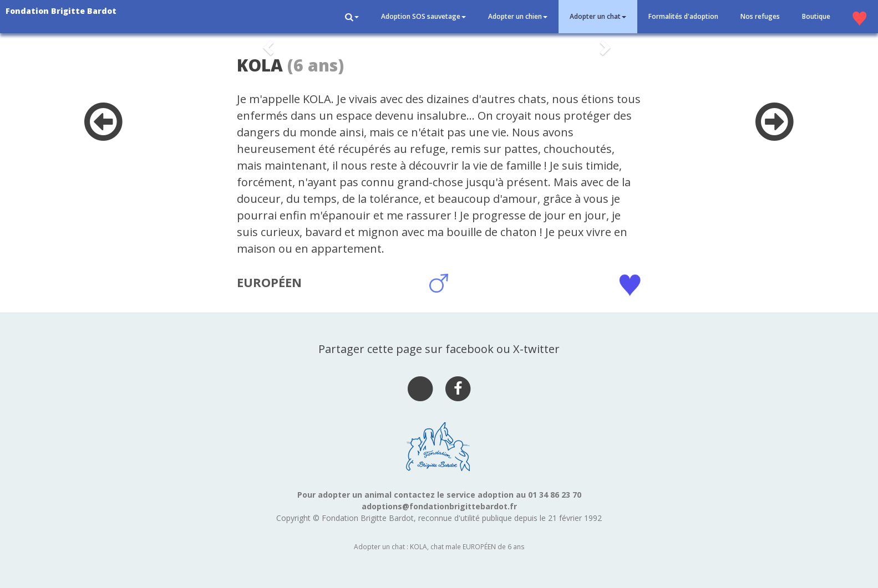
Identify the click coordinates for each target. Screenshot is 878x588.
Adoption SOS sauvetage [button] (423, 16)
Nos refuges (760, 16)
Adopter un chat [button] (598, 16)
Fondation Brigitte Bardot (61, 11)
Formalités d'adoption (683, 16)
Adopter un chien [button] (518, 16)
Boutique (816, 16)
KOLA (260, 65)
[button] (352, 17)
